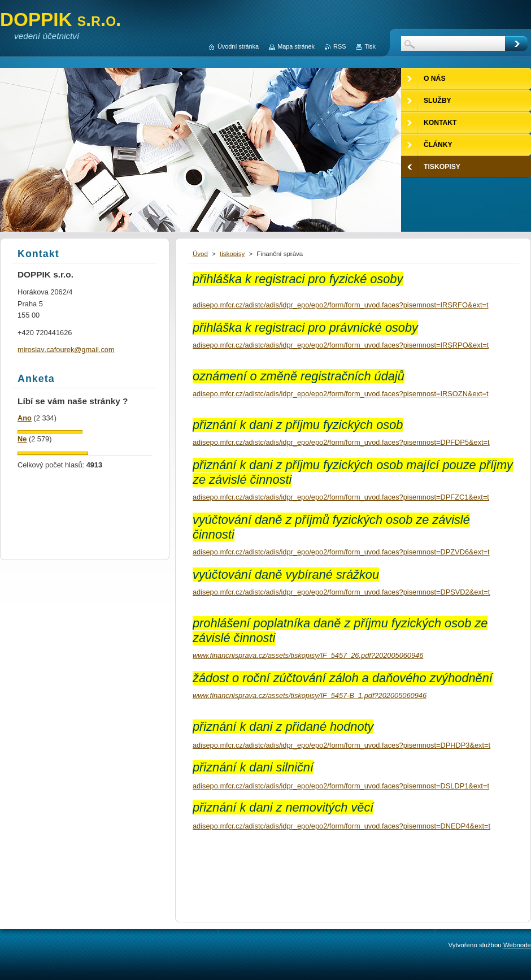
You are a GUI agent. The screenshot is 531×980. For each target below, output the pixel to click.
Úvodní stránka (238, 46)
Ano (25, 418)
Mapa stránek (296, 46)
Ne (22, 439)
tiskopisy (232, 254)
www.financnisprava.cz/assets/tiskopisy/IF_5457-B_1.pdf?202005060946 (310, 695)
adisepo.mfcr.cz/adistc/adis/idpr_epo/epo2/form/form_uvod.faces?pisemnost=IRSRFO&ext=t (341, 305)
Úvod (200, 254)
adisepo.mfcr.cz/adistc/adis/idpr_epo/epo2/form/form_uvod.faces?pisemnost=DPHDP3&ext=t (341, 745)
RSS (340, 46)
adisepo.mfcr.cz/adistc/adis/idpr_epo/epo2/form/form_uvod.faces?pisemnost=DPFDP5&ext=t (341, 442)
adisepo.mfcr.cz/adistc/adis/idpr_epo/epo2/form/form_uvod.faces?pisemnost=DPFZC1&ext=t (341, 497)
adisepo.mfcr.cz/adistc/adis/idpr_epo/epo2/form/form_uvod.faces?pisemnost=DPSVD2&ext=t (341, 592)
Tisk (370, 46)
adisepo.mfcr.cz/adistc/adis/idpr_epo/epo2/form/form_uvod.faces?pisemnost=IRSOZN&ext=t (341, 394)
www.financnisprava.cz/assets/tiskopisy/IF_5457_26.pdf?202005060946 (308, 655)
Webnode (517, 945)
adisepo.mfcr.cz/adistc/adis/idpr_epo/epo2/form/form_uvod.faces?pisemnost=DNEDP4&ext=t (341, 826)
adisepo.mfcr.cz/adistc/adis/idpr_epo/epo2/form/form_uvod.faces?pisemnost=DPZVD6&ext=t (341, 552)
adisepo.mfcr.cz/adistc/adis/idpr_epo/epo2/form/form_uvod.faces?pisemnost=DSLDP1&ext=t (341, 786)
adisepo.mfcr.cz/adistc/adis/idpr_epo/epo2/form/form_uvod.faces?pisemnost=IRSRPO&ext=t (341, 345)
